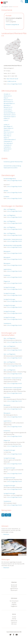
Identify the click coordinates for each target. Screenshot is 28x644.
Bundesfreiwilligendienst (10, 179)
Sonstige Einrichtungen (9, 287)
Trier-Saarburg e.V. (8, 143)
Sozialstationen (7, 323)
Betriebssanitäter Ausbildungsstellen (13, 245)
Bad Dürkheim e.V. (8, 100)
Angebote (14, 604)
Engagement (14, 606)
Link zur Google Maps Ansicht (14, 84)
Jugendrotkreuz (8, 269)
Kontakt (14, 617)
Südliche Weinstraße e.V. (10, 139)
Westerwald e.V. (8, 149)
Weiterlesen (6, 534)
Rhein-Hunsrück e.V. (9, 132)
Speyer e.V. (6, 138)
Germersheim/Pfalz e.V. (10, 113)
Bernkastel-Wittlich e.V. (9, 103)
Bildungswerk (7, 251)
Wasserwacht (14, 590)
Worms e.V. (7, 151)
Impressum (14, 622)
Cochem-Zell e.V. (8, 109)
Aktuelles (14, 603)
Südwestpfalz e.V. (8, 141)
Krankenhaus (7, 275)
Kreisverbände (16, 7)
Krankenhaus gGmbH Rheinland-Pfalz (13, 162)
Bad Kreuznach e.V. (9, 102)
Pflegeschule (7, 281)
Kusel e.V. (6, 120)
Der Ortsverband (14, 601)
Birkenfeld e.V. (7, 105)
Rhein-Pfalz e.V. (8, 136)
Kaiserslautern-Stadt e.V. (10, 117)
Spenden (6, 191)
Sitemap (14, 619)
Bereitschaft (14, 585)
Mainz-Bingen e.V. (8, 126)
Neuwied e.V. (7, 130)
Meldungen (6, 559)
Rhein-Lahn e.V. (8, 134)
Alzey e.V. (6, 98)
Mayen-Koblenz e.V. (9, 128)
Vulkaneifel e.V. (7, 147)
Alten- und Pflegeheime (9, 209)
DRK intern (14, 624)
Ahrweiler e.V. (7, 94)
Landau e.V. (7, 124)
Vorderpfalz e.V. (8, 145)
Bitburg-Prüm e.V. (8, 107)
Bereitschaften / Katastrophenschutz (13, 239)
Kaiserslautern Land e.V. (10, 115)
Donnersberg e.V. (8, 111)
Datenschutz (14, 620)
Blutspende (14, 587)
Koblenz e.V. (7, 118)
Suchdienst (6, 197)
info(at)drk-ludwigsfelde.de (12, 25)
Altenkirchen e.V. (8, 96)
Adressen (11, 7)
